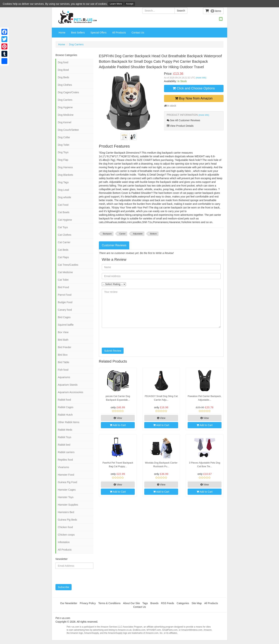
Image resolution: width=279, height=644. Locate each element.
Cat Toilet (63, 280)
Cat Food (63, 205)
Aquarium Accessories (71, 392)
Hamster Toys (66, 497)
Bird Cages (64, 317)
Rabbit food (64, 400)
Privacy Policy (88, 603)
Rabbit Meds (65, 430)
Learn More (116, 4)
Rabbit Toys (65, 437)
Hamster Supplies (68, 505)
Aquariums (64, 377)
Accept (130, 4)
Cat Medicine (65, 272)
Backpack (107, 234)
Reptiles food (65, 460)
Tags (145, 603)
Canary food (65, 310)
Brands (154, 603)
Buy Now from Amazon (194, 98)
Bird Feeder (65, 347)
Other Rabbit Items (69, 422)
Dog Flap (63, 160)
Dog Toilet (64, 145)
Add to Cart (118, 425)
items (213, 11)
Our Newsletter (69, 603)
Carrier (122, 234)
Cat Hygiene (65, 220)
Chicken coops (66, 535)
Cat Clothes (65, 235)
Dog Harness (65, 167)
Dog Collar (64, 137)
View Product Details (180, 126)
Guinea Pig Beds (67, 520)
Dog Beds (63, 77)
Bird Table (64, 362)
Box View (63, 332)
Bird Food (63, 287)
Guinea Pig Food (67, 482)
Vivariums (63, 467)
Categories (183, 603)
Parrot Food (65, 295)
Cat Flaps (63, 257)
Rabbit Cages (66, 407)
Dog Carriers (76, 44)
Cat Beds (63, 250)
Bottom (154, 234)
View (118, 418)
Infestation (64, 542)
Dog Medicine (66, 115)
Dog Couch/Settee (68, 130)
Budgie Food (65, 302)
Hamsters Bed (66, 512)
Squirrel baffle (66, 325)
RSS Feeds (168, 603)
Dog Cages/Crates (68, 92)
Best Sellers (78, 33)
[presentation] (130, 338)
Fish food (63, 370)
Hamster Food (66, 475)
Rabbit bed (64, 445)
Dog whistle (64, 197)
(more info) (201, 78)
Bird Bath (63, 340)
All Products (119, 33)
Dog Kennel (65, 122)
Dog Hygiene (65, 107)
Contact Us (138, 33)
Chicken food (65, 527)
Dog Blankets (65, 175)
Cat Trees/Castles (68, 265)
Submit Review (113, 351)
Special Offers (98, 33)
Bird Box (63, 355)
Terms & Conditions (109, 603)
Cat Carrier (64, 242)
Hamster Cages (67, 490)
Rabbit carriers (66, 452)
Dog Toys (63, 152)
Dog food (63, 62)
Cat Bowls (64, 212)
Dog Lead (63, 190)
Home (62, 33)
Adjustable (138, 234)
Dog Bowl (63, 70)
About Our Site (131, 603)
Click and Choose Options (194, 88)
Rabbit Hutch (65, 415)
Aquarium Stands (68, 385)
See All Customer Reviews (184, 120)
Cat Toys (63, 227)
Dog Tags (63, 182)
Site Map (197, 603)
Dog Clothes (65, 85)
